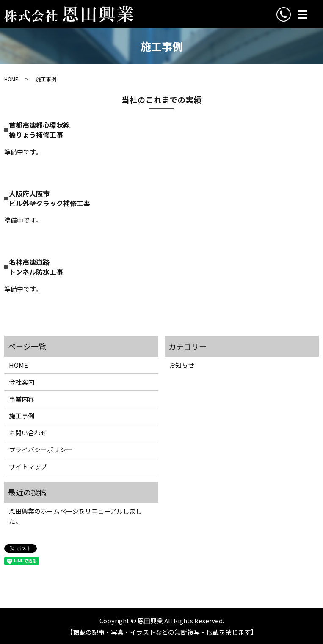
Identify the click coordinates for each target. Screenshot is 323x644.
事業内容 (22, 399)
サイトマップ (28, 466)
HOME (11, 79)
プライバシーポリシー (41, 450)
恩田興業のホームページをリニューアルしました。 (75, 516)
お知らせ (182, 365)
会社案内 (22, 382)
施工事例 (22, 416)
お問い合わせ (28, 433)
